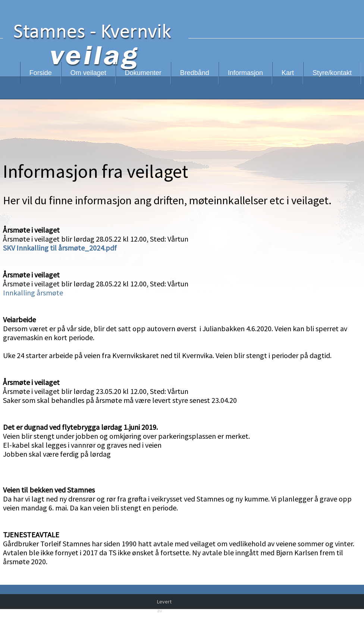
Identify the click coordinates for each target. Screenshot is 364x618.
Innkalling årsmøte (33, 293)
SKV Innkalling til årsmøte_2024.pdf (60, 248)
